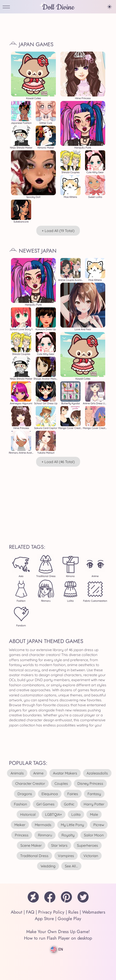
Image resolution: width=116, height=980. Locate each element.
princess (22, 835)
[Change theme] (109, 7)
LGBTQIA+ (54, 814)
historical (28, 814)
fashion (20, 804)
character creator (30, 783)
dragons (25, 794)
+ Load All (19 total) (58, 231)
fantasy (94, 794)
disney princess (90, 783)
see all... (71, 866)
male (94, 814)
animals (17, 773)
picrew (99, 825)
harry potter (94, 804)
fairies (73, 794)
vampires (66, 856)
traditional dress (34, 856)
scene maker (31, 845)
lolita (76, 814)
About (16, 912)
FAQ (30, 912)
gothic (69, 804)
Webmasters (94, 912)
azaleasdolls (97, 773)
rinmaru (45, 835)
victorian (91, 856)
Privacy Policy (51, 912)
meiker (20, 825)
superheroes (88, 845)
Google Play (69, 919)
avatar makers (65, 773)
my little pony (72, 825)
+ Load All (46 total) (58, 462)
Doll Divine (58, 7)
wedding (48, 866)
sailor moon (94, 835)
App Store (44, 919)
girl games (45, 804)
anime (38, 773)
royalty (68, 835)
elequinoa (50, 794)
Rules (73, 912)
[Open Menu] (6, 7)
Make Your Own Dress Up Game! (58, 932)
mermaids (43, 825)
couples (61, 783)
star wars (59, 845)
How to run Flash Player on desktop (58, 938)
